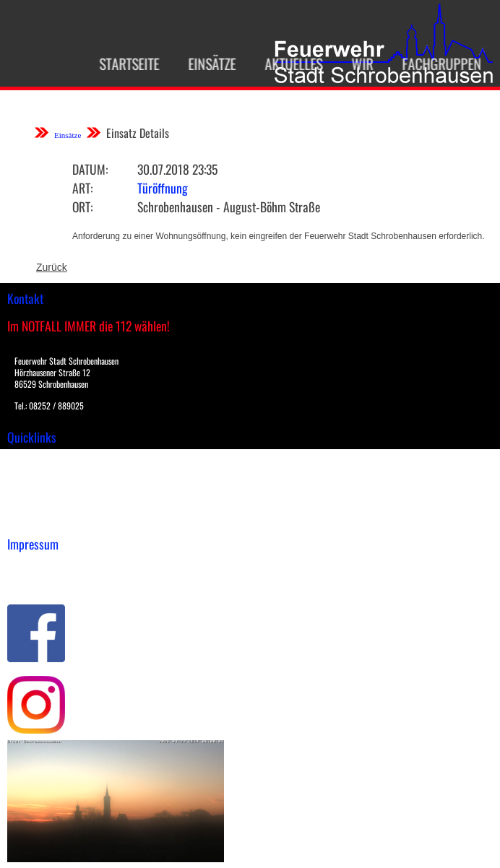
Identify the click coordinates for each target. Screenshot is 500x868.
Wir (357, 64)
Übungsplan (35, 490)
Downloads (32, 474)
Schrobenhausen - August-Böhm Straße (229, 207)
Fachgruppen (436, 64)
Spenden (27, 520)
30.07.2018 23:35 (177, 169)
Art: (82, 188)
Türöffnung (163, 188)
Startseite (124, 64)
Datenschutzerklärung (58, 581)
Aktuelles (288, 64)
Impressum (33, 566)
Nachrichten (35, 505)
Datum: (90, 169)
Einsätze (207, 64)
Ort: (82, 207)
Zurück (52, 267)
